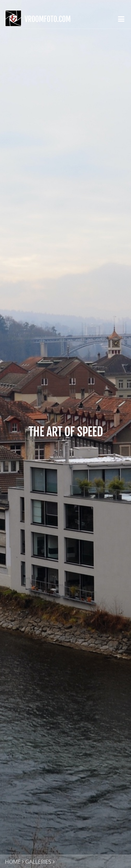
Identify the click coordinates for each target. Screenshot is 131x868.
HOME (13, 862)
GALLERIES (38, 862)
